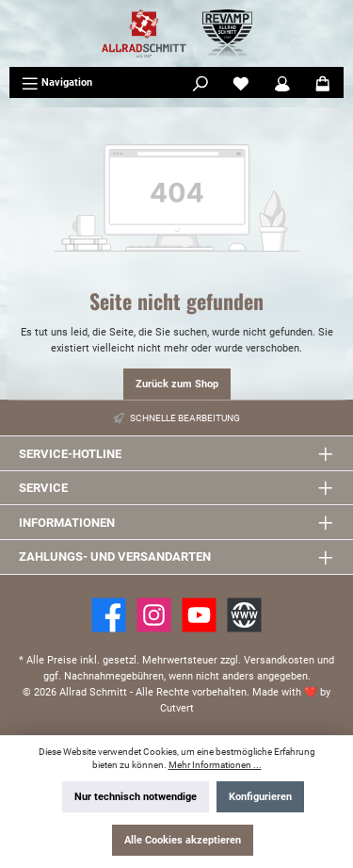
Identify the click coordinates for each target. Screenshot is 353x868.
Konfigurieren (260, 797)
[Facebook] (109, 615)
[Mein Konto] (282, 83)
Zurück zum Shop (177, 384)
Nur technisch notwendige (136, 797)
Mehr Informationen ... (215, 765)
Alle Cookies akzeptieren (183, 840)
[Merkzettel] (241, 83)
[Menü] (57, 83)
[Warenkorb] (323, 83)
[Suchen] (201, 83)
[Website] (244, 615)
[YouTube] (199, 615)
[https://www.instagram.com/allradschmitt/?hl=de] (154, 615)
